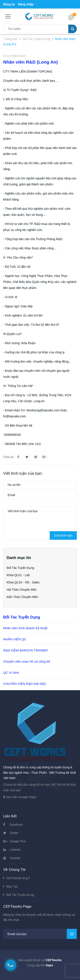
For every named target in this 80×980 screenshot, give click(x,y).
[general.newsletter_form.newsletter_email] (40, 934)
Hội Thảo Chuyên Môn (22, 590)
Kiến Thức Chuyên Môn (22, 597)
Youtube (15, 858)
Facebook (16, 825)
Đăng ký (9, 4)
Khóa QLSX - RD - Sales (23, 582)
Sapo (49, 965)
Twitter (14, 833)
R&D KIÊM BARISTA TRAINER (25, 650)
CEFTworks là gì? (18, 878)
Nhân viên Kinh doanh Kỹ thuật (25, 628)
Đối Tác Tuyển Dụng (20, 568)
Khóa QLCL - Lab (18, 575)
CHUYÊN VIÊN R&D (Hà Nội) (24, 684)
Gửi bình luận (63, 535)
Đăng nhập (26, 4)
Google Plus (18, 841)
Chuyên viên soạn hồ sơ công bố (27, 661)
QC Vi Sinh (11, 673)
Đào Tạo (12, 886)
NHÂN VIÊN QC (15, 639)
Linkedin (15, 850)
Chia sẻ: (9, 457)
